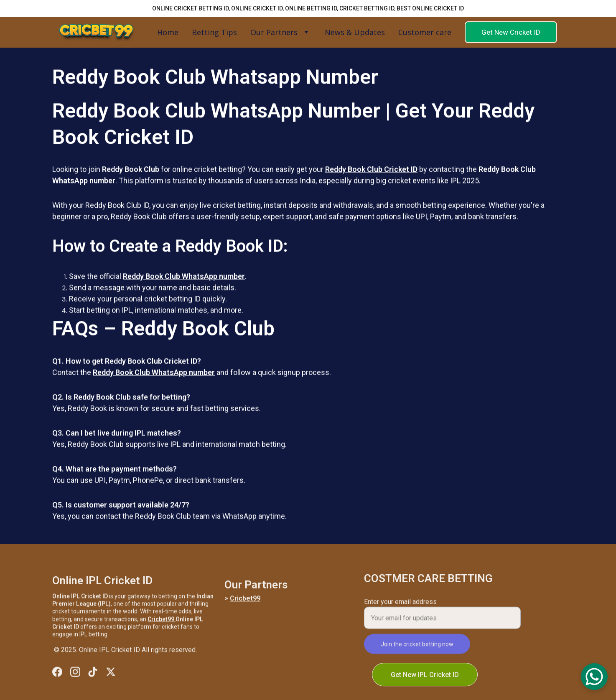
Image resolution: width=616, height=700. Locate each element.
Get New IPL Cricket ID (425, 676)
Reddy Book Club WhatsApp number (184, 280)
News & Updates (355, 32)
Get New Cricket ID (511, 32)
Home (168, 32)
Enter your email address (400, 605)
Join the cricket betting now (417, 648)
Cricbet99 (162, 622)
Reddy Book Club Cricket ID (371, 173)
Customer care (425, 32)
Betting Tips (214, 32)
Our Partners (274, 32)
